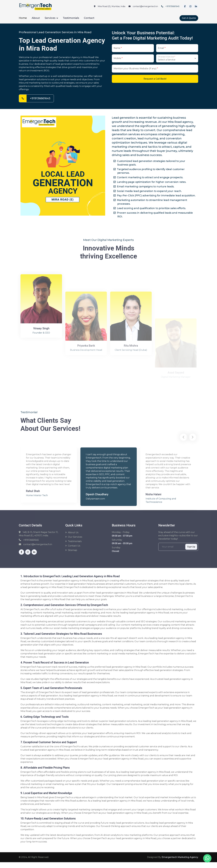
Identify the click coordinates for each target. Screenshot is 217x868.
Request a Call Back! (155, 79)
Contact (89, 18)
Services (50, 18)
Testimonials (71, 18)
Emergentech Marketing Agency (180, 863)
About (36, 18)
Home (23, 18)
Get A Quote (189, 18)
